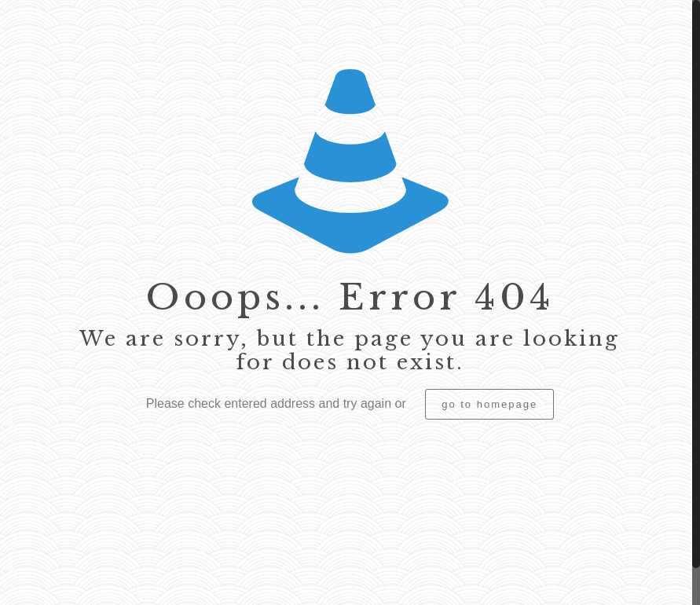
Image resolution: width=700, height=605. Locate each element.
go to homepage (489, 404)
